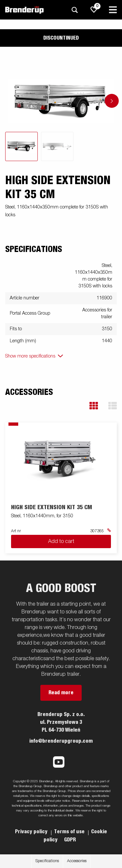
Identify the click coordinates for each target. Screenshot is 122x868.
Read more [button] (61, 693)
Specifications (47, 861)
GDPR (70, 840)
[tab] (21, 146)
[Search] (75, 10)
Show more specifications (30, 356)
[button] (94, 406)
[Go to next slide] (112, 101)
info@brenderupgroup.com (61, 741)
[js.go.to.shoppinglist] (94, 10)
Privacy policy (32, 832)
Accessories (77, 861)
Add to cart (61, 542)
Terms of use (70, 832)
